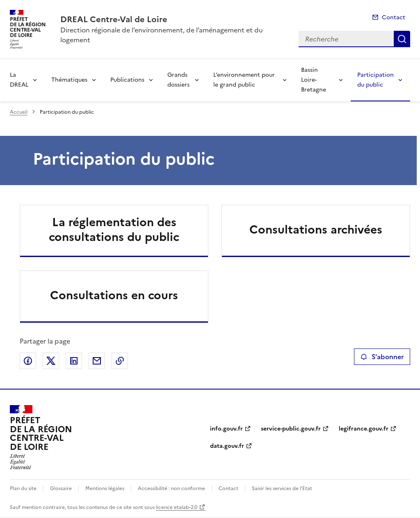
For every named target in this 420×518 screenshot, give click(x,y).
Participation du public (375, 80)
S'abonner (382, 357)
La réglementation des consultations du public (114, 229)
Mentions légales (105, 488)
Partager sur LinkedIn (74, 361)
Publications (127, 80)
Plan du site (23, 488)
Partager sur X (51, 361)
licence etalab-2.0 (177, 507)
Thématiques (69, 80)
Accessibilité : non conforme (171, 488)
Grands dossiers (178, 80)
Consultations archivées (316, 229)
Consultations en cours (114, 295)
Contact (394, 17)
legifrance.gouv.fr (364, 429)
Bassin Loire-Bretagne (314, 80)
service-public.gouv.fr (291, 429)
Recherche (402, 39)
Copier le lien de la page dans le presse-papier (120, 361)
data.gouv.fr (227, 446)
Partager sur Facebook (28, 361)
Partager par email (97, 361)
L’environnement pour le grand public (244, 80)
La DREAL (19, 80)
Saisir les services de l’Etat (282, 488)
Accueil (19, 112)
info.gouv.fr (226, 429)
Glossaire (61, 488)
